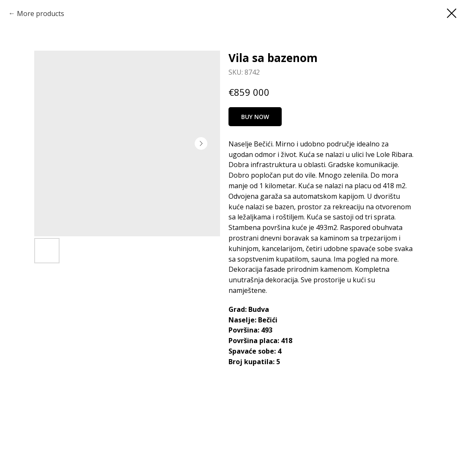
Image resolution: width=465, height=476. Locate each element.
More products (41, 14)
